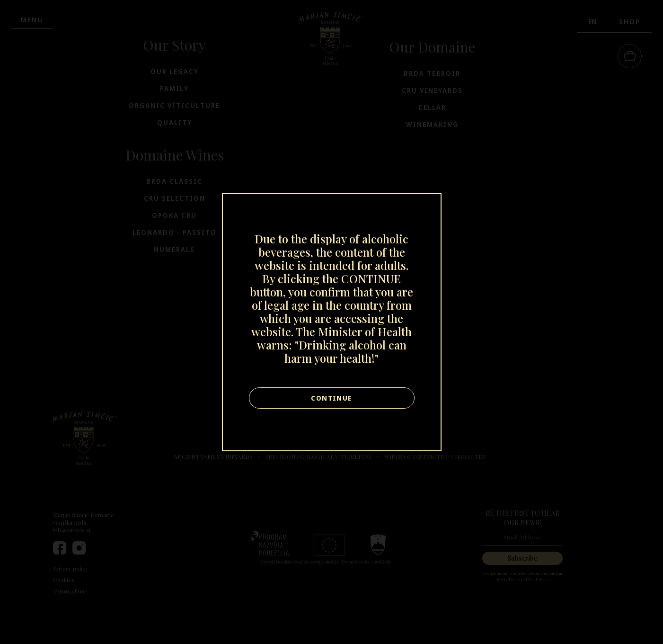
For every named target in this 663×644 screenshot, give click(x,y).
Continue (331, 398)
